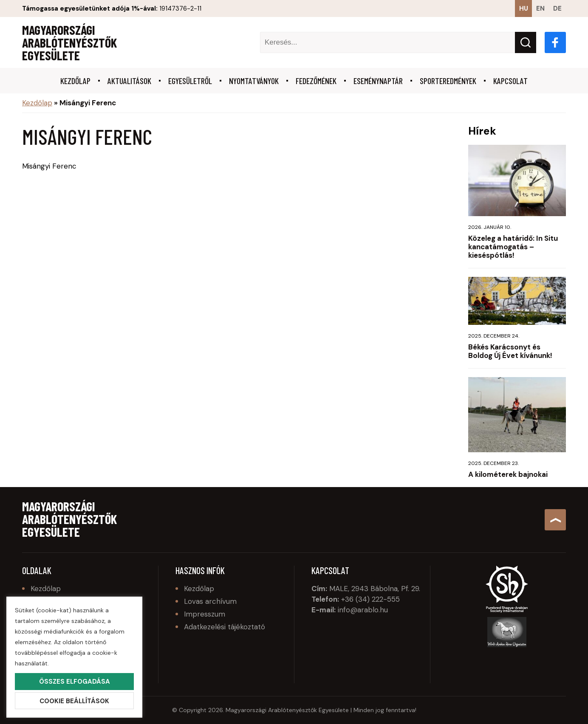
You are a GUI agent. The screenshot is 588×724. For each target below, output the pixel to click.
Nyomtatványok (254, 81)
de (557, 8)
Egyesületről (190, 81)
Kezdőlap (75, 81)
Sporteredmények (448, 81)
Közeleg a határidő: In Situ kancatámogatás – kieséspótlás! (513, 247)
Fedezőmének (316, 81)
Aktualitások (129, 81)
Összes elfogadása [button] (75, 682)
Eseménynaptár (378, 81)
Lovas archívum (210, 601)
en (540, 8)
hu (524, 8)
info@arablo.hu (363, 610)
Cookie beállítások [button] (74, 701)
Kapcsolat (510, 81)
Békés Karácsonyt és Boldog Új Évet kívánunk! (510, 351)
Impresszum (205, 614)
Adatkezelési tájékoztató (225, 627)
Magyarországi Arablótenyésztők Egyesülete (69, 42)
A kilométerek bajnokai (508, 474)
